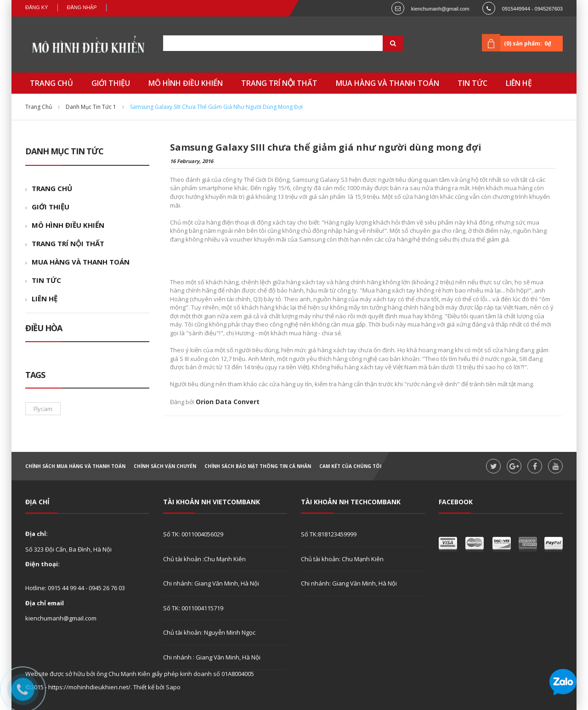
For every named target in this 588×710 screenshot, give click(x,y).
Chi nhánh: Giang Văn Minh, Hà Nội (211, 583)
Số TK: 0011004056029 (193, 534)
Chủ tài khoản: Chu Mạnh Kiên (342, 559)
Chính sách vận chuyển (165, 466)
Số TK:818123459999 (329, 534)
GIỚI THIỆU (51, 207)
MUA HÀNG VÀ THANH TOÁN (81, 262)
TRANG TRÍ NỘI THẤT (68, 243)
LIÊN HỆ (45, 299)
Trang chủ (39, 107)
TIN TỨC (46, 280)
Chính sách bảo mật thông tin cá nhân (258, 466)
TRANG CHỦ (52, 188)
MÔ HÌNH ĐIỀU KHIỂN (68, 225)
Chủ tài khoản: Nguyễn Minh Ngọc (209, 632)
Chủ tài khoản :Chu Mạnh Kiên (204, 559)
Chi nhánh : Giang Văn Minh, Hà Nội (212, 657)
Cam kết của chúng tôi (350, 466)
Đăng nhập (82, 7)
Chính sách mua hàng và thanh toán (75, 466)
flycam (43, 409)
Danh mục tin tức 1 (91, 107)
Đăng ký (37, 7)
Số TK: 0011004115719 (193, 608)
